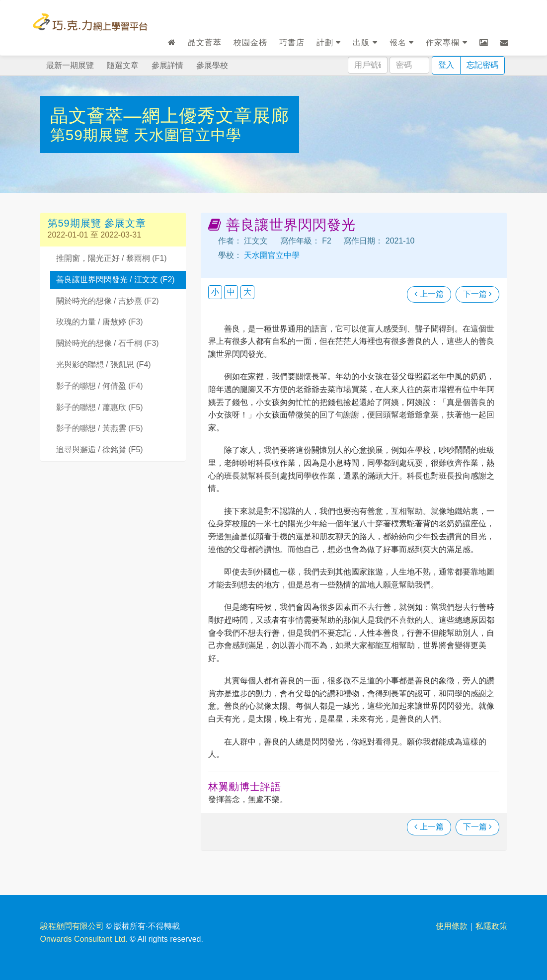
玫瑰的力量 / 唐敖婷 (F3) (100, 322)
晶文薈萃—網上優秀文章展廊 (170, 116)
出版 (365, 42)
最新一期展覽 (70, 65)
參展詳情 (167, 65)
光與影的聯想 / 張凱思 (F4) (104, 365)
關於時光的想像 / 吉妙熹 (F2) (108, 301)
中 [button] (231, 292)
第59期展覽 (92, 135)
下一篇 (477, 294)
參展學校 (212, 65)
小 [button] (215, 292)
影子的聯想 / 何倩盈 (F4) (100, 386)
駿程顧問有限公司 (72, 926)
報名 (402, 42)
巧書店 (292, 42)
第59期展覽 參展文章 (97, 223)
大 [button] (247, 292)
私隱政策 (491, 926)
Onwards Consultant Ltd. (84, 939)
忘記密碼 (482, 65)
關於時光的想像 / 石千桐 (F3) (108, 343)
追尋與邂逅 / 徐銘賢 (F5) (100, 449)
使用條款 (452, 926)
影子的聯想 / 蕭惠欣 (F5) (100, 407)
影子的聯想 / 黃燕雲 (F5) (100, 428)
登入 (446, 65)
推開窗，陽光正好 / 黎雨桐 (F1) (112, 258)
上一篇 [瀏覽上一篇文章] (429, 294)
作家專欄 (446, 42)
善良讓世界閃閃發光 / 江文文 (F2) (116, 280)
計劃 (329, 42)
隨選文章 (123, 65)
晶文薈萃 (205, 42)
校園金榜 (250, 42)
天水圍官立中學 (188, 135)
